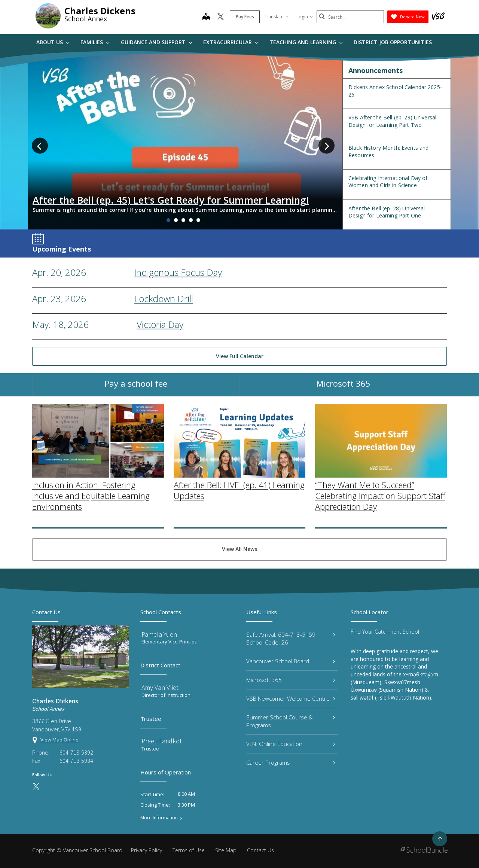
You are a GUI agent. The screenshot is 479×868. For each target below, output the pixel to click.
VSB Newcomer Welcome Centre (291, 698)
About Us (53, 42)
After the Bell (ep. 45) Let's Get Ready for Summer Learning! (171, 200)
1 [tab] (168, 220)
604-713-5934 (76, 761)
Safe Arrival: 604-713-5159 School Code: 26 (291, 638)
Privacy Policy (147, 850)
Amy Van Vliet (160, 687)
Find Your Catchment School (385, 632)
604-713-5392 (76, 752)
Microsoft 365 (343, 392)
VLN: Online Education (291, 744)
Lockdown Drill (164, 299)
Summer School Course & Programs (291, 721)
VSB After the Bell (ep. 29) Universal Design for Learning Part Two (392, 121)
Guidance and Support (157, 42)
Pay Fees (245, 17)
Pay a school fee (136, 392)
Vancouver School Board (291, 661)
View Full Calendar (240, 356)
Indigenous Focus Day (178, 272)
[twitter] (221, 17)
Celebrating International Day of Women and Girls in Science (388, 182)
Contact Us (260, 850)
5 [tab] (198, 220)
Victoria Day (160, 324)
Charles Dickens (100, 11)
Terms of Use (189, 850)
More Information (159, 818)
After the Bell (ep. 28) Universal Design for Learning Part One (387, 212)
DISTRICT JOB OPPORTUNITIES (393, 42)
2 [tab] (176, 220)
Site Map (226, 850)
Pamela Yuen (159, 634)
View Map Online (60, 740)
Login (305, 17)
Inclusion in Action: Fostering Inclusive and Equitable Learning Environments (91, 554)
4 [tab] (191, 220)
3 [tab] (183, 220)
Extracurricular (231, 42)
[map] (206, 17)
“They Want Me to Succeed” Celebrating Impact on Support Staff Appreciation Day (380, 554)
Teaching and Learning (306, 42)
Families (95, 42)
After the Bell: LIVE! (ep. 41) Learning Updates (239, 549)
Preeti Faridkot (162, 741)
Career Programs (291, 762)
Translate (276, 17)
